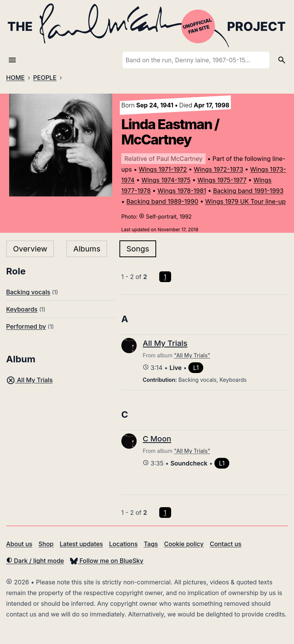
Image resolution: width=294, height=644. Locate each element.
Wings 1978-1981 (182, 191)
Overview (30, 249)
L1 (196, 368)
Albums (87, 249)
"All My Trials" (192, 355)
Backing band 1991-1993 (248, 191)
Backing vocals (28, 292)
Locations (123, 544)
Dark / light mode (35, 561)
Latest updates (81, 544)
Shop (46, 544)
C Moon (157, 439)
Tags (151, 544)
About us (19, 544)
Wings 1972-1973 (218, 169)
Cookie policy (184, 544)
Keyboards (22, 309)
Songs (138, 249)
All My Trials (29, 380)
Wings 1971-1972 (163, 169)
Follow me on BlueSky (107, 561)
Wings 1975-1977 (222, 180)
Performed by (26, 326)
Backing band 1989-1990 (162, 201)
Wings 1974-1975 (166, 180)
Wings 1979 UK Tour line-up (245, 201)
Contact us (226, 544)
